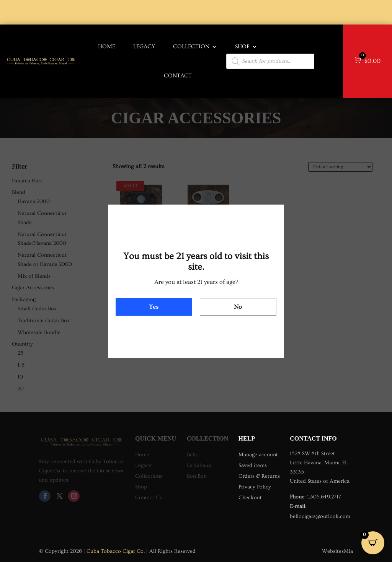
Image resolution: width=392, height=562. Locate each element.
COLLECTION (191, 47)
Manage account (258, 455)
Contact (178, 76)
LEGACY (144, 47)
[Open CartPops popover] (373, 543)
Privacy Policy (255, 487)
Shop (242, 47)
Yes (154, 307)
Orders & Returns (259, 476)
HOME (107, 47)
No (238, 307)
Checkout (250, 498)
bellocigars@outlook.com (320, 516)
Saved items (253, 465)
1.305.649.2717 (324, 497)
